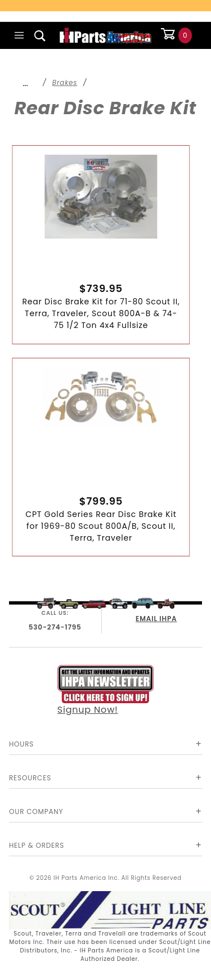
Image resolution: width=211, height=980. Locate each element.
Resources (30, 778)
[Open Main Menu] (19, 35)
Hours (21, 744)
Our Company (36, 812)
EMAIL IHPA (156, 619)
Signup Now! (106, 691)
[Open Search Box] (40, 35)
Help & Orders (37, 845)
